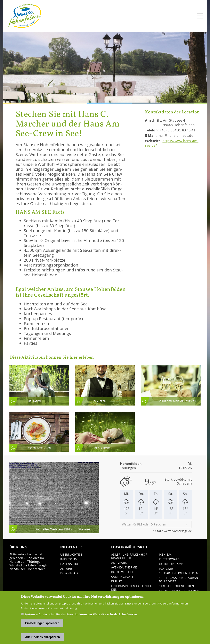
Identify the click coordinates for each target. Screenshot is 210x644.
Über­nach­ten (71, 555)
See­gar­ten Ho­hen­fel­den (179, 573)
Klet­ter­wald (169, 559)
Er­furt (117, 581)
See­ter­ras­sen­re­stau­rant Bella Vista (179, 580)
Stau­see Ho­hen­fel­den (177, 586)
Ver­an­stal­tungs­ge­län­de (179, 591)
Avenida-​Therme (124, 568)
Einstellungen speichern (42, 623)
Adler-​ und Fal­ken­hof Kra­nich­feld (129, 556)
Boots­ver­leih (122, 572)
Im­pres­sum (69, 559)
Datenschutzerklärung (63, 609)
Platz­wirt (167, 569)
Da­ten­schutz (71, 564)
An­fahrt (67, 569)
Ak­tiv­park (119, 563)
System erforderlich (39, 615)
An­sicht (39, 385)
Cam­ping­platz (122, 577)
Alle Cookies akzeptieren (42, 637)
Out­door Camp (171, 564)
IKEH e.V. (165, 555)
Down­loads (70, 573)
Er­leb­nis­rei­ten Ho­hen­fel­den (132, 588)
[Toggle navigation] (200, 16)
